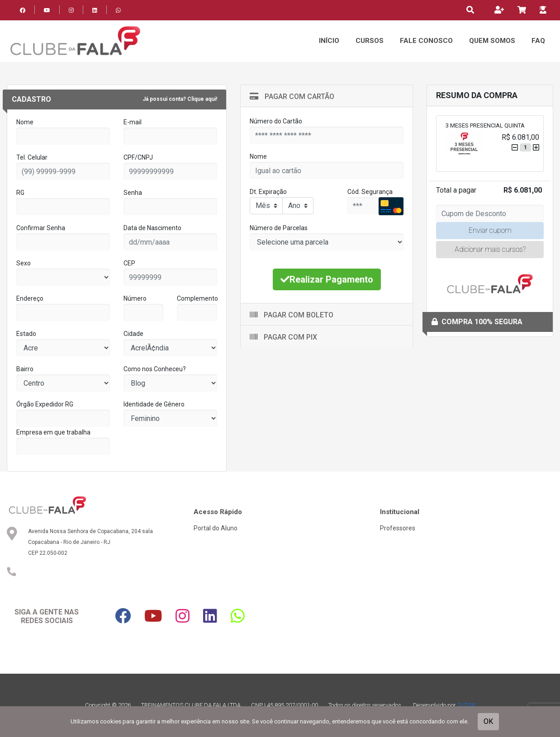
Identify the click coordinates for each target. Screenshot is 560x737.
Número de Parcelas (279, 228)
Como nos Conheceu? (155, 369)
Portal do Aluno (216, 528)
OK (488, 721)
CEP (129, 263)
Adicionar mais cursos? (490, 249)
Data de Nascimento (152, 228)
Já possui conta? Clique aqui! (180, 99)
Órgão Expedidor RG (45, 404)
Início (329, 41)
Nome (25, 122)
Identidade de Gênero (154, 404)
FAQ (538, 41)
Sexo (24, 263)
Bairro (25, 369)
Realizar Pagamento (327, 279)
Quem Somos (492, 41)
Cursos (370, 41)
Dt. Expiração (268, 192)
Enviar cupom (490, 230)
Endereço (30, 298)
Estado (26, 334)
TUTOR (466, 705)
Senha (133, 193)
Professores (398, 528)
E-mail (133, 122)
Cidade (133, 334)
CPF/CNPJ (138, 157)
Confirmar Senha (41, 228)
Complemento (197, 298)
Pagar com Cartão (292, 97)
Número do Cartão (276, 121)
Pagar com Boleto (292, 315)
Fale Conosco (426, 41)
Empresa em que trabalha (53, 432)
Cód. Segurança (370, 192)
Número (135, 298)
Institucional (400, 512)
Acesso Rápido (218, 512)
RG (20, 193)
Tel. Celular (32, 157)
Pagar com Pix (283, 337)
